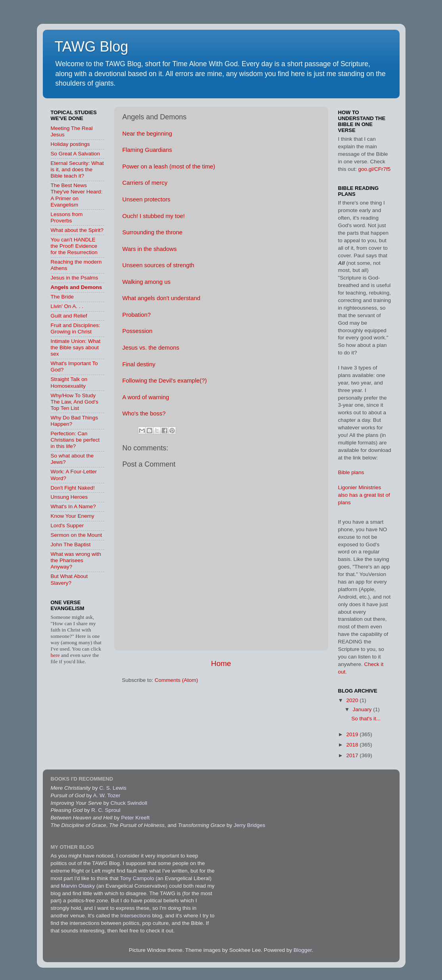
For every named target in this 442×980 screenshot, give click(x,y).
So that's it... (366, 719)
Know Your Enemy (73, 516)
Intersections (136, 916)
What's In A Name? (73, 506)
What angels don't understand (162, 298)
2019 (353, 734)
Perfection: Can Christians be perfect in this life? (75, 440)
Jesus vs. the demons (151, 348)
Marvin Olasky (78, 886)
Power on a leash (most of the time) (169, 167)
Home (221, 663)
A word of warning (146, 397)
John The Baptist (71, 545)
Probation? (137, 315)
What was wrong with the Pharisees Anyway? (76, 560)
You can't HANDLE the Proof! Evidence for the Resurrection (74, 246)
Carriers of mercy (145, 183)
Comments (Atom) (176, 680)
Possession (138, 331)
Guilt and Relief (69, 316)
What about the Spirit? (77, 230)
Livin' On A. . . (67, 306)
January (363, 709)
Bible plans (351, 472)
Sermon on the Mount (77, 535)
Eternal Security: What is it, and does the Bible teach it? (77, 169)
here (56, 655)
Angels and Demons (77, 287)
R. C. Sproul (106, 810)
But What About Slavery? (69, 579)
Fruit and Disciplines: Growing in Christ (76, 328)
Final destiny (139, 364)
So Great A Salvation (76, 154)
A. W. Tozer (107, 795)
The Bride (62, 297)
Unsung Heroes (69, 497)
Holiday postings (70, 144)
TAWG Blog (92, 47)
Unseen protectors (146, 199)
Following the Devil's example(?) (165, 381)
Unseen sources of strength (159, 265)
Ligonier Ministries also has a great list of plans (364, 495)
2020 (353, 700)
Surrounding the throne (153, 232)
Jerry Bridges (250, 825)
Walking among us (147, 282)
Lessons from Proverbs (67, 217)
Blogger (302, 950)
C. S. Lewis (113, 788)
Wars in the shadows (150, 249)
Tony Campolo (137, 878)
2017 (353, 755)
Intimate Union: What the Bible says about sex (76, 347)
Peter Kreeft (135, 818)
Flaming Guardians (147, 150)
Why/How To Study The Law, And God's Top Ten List (75, 402)
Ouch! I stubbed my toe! (154, 216)
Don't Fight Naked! (73, 488)
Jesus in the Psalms (75, 278)
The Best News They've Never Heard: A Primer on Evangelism (77, 195)
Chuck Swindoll (129, 803)
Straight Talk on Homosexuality (69, 382)
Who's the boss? (144, 413)
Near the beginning (147, 134)
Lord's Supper (67, 525)
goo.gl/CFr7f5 (375, 169)
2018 (353, 745)
